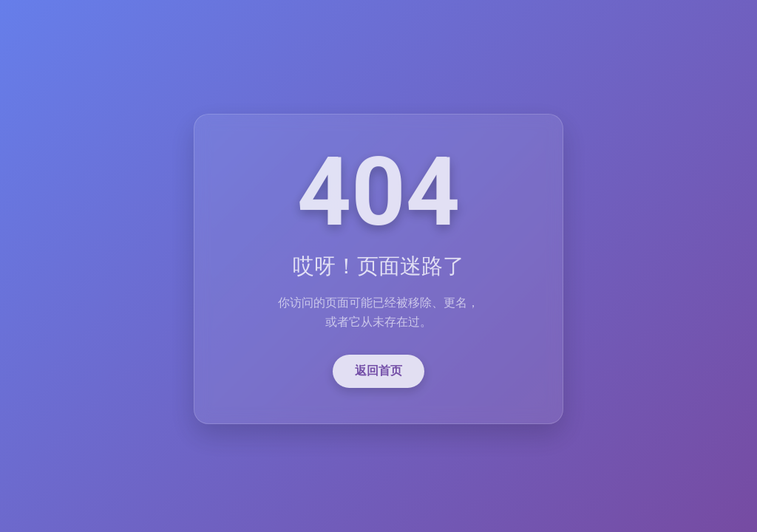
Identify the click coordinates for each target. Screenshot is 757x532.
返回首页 (378, 374)
